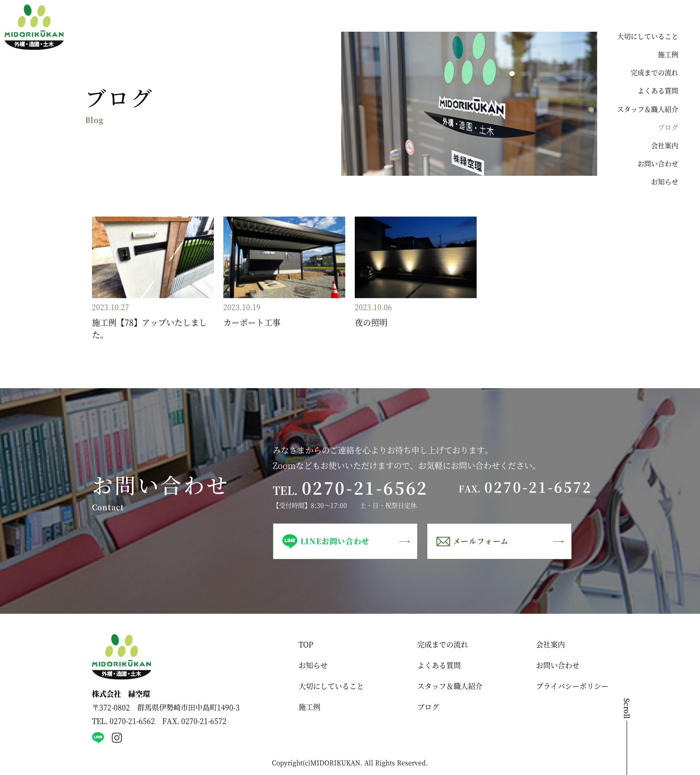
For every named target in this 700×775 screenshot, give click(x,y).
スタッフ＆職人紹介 (648, 109)
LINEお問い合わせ (335, 541)
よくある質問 (658, 90)
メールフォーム (481, 541)
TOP (306, 644)
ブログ (668, 127)
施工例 (668, 54)
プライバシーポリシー (572, 686)
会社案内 (665, 145)
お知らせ (665, 181)
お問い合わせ (658, 163)
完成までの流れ (654, 72)
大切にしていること (648, 36)
